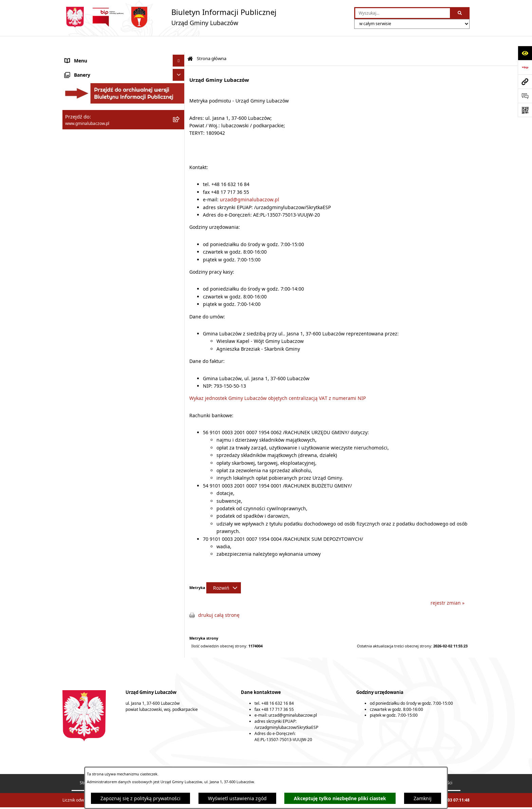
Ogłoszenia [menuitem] (78, 212)
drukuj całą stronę (219, 599)
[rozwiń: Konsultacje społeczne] (180, 224)
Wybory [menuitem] (73, 236)
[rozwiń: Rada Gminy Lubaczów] (180, 78)
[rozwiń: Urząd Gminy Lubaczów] (180, 112)
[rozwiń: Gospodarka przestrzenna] (180, 153)
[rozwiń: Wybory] (180, 236)
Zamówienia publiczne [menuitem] (90, 189)
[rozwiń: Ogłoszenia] (180, 212)
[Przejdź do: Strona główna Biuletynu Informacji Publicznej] (190, 43)
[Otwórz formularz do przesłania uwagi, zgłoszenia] (525, 96)
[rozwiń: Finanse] (180, 141)
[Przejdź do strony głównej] (169, 17)
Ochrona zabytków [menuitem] (86, 177)
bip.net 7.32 (459, 800)
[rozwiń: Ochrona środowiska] (180, 165)
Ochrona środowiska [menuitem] (88, 165)
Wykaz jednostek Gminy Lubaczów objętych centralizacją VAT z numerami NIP (278, 382)
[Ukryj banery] (179, 250)
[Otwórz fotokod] (525, 110)
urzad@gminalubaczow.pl (250, 183)
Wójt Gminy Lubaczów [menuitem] (90, 95)
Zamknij (423, 798)
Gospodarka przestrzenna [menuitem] (94, 153)
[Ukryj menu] (179, 44)
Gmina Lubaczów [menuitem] (84, 61)
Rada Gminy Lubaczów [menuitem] (90, 78)
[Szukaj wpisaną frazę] (460, 13)
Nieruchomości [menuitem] (82, 200)
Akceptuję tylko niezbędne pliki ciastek (340, 798)
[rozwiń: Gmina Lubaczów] (180, 61)
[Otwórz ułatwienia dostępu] (525, 53)
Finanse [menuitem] (74, 141)
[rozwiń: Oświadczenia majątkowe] (180, 129)
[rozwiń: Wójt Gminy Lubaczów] (180, 95)
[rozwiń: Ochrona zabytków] (180, 177)
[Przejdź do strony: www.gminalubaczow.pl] (525, 81)
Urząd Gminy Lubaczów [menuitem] (91, 112)
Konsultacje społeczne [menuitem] (90, 224)
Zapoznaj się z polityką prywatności (140, 798)
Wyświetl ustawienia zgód (237, 798)
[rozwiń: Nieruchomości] (180, 200)
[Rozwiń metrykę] (224, 572)
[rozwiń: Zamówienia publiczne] (180, 189)
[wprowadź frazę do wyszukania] (403, 13)
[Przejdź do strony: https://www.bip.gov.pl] (525, 67)
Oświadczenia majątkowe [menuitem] (93, 129)
